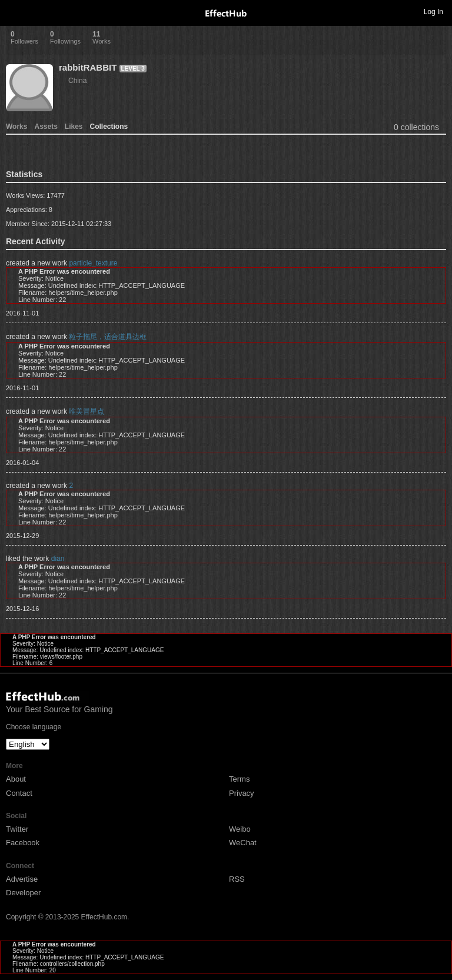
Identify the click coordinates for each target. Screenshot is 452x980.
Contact (19, 793)
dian (58, 559)
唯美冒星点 (87, 411)
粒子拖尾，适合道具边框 (108, 337)
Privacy (242, 793)
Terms (239, 779)
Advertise (22, 879)
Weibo (240, 829)
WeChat (243, 843)
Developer (23, 893)
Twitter (17, 829)
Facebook (23, 843)
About (16, 779)
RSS (237, 879)
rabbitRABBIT (88, 67)
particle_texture (93, 263)
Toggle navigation (14, 11)
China (77, 81)
